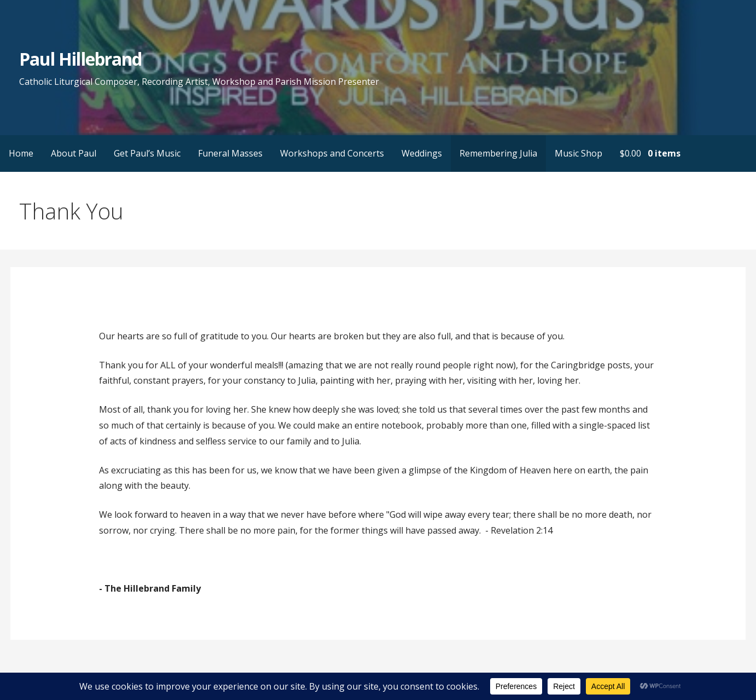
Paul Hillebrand (80, 59)
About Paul (74, 153)
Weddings (422, 153)
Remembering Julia (498, 153)
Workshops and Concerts (332, 153)
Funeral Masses (230, 153)
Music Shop (578, 153)
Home (21, 153)
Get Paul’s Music (147, 153)
